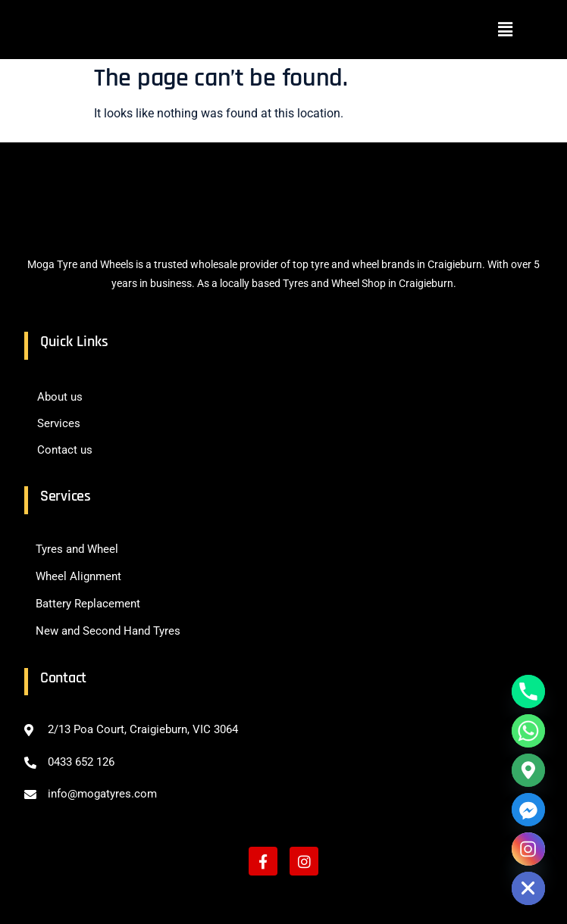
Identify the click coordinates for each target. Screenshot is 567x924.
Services (59, 423)
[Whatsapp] (528, 731)
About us (60, 397)
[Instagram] (528, 849)
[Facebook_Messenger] (528, 810)
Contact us (65, 450)
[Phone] (528, 691)
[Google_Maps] (528, 770)
